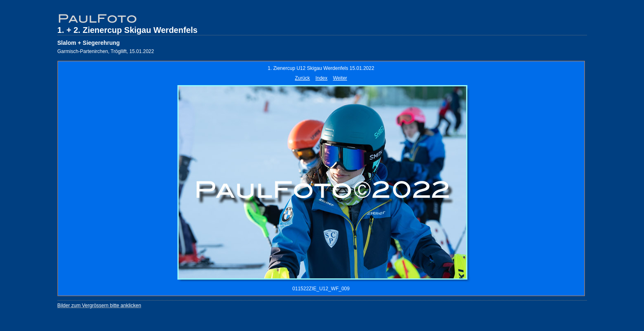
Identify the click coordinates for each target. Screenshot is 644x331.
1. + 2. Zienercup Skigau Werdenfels (128, 30)
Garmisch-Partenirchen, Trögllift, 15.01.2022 (106, 51)
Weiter (340, 78)
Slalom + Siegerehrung (89, 43)
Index (321, 78)
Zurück (302, 78)
